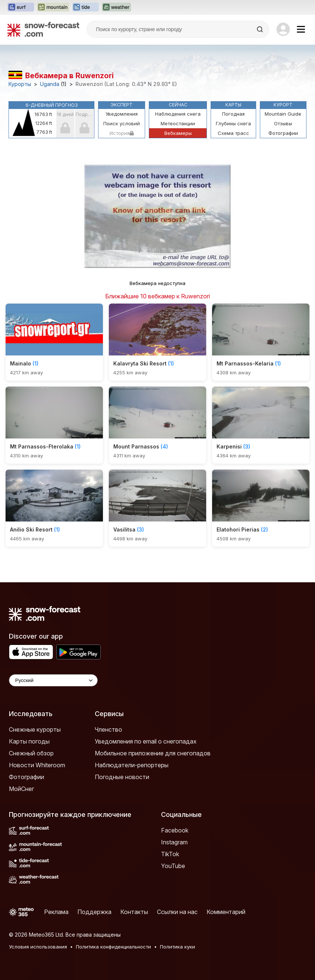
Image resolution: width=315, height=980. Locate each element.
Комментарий (226, 912)
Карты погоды (29, 741)
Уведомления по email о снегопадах (146, 741)
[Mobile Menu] (301, 29)
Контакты (134, 912)
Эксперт (122, 105)
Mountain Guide (283, 114)
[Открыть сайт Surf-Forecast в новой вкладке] (21, 7)
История (122, 133)
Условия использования (38, 947)
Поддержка (94, 912)
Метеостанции (178, 123)
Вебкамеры (178, 133)
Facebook (175, 830)
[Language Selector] (53, 680)
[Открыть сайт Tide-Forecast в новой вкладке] (86, 7)
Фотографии (283, 133)
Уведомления (122, 114)
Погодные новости (122, 777)
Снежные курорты (35, 729)
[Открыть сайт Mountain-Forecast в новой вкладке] (53, 7)
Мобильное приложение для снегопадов (153, 753)
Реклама (56, 912)
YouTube (173, 866)
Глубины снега (233, 123)
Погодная (233, 114)
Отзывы (283, 123)
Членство (108, 729)
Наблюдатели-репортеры (132, 765)
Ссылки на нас (177, 912)
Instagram (174, 842)
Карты (233, 105)
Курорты (20, 84)
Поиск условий (122, 123)
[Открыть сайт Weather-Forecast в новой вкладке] (116, 7)
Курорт (283, 105)
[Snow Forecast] (43, 29)
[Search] (261, 29)
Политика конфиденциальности (113, 947)
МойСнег (21, 789)
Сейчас (178, 105)
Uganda (50, 84)
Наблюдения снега (178, 114)
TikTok (170, 854)
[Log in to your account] (283, 29)
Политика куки (177, 947)
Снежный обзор (31, 753)
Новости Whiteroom (37, 765)
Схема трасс (233, 133)
